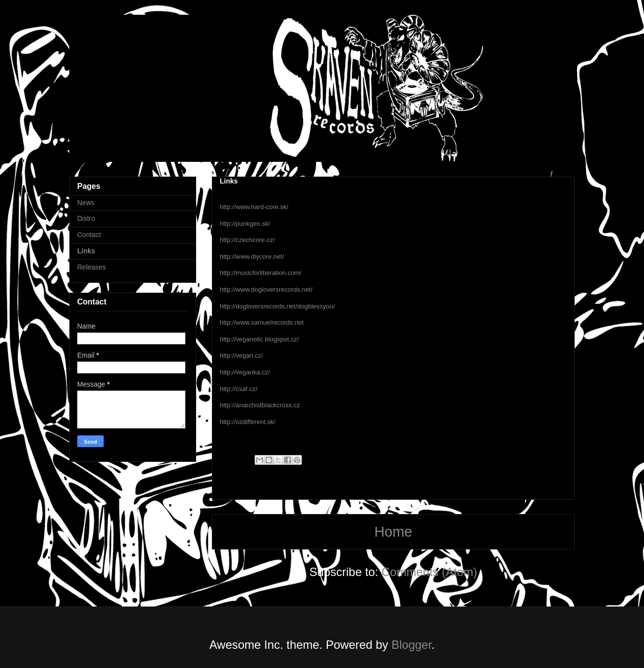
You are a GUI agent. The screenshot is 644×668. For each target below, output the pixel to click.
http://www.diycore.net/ (252, 257)
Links (86, 251)
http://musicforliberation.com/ (261, 273)
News (86, 203)
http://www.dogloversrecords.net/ (266, 289)
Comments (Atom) (429, 572)
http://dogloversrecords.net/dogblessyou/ (277, 306)
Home (394, 532)
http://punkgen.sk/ (245, 224)
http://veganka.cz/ (245, 372)
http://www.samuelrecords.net (262, 322)
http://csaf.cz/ (239, 389)
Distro (86, 218)
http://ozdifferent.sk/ (248, 422)
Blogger (411, 645)
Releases (91, 267)
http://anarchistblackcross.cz (260, 405)
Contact (89, 235)
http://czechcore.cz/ (247, 240)
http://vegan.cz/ (241, 355)
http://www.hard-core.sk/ (254, 207)
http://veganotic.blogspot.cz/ (259, 339)
